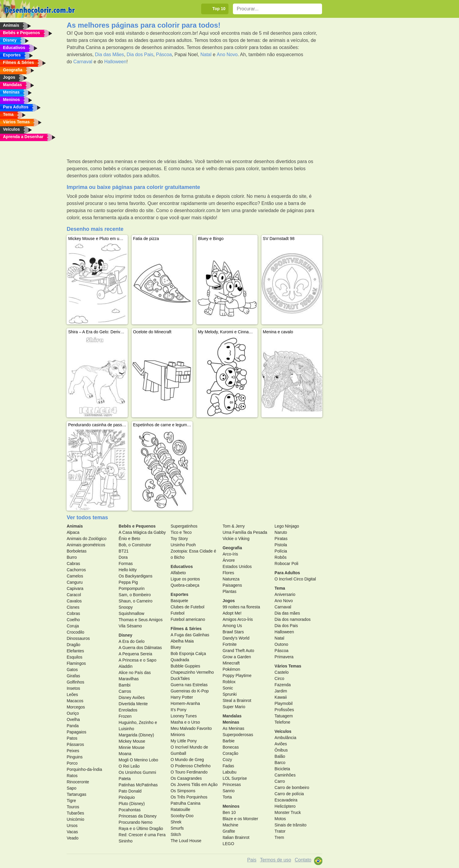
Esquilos (74, 657)
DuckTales (180, 678)
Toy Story (179, 539)
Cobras (73, 613)
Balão (280, 756)
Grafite (229, 831)
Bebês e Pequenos (137, 526)
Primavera (284, 657)
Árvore (229, 560)
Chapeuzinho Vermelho (192, 672)
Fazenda (283, 685)
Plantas (230, 591)
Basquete (179, 601)
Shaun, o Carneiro (135, 601)
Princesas (232, 785)
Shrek (176, 822)
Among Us (232, 626)
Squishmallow (131, 613)
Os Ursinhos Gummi (137, 772)
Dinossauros (78, 638)
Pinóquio (127, 797)
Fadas (228, 766)
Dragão (73, 645)
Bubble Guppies (185, 666)
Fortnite (230, 644)
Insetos (73, 688)
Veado (72, 838)
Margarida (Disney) (136, 735)
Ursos (72, 826)
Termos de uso (276, 860)
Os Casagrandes (186, 778)
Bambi (124, 685)
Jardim (281, 691)
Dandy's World (236, 638)
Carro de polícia (289, 794)
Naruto (281, 532)
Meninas (231, 722)
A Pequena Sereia (135, 654)
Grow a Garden (237, 657)
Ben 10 (229, 812)
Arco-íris (230, 554)
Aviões (281, 744)
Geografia (232, 548)
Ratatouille (180, 809)
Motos (280, 819)
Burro (72, 557)
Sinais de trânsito (290, 825)
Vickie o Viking (236, 539)
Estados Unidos (237, 566)
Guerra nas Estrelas (189, 685)
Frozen (125, 716)
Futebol (178, 613)
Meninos (231, 806)
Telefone (282, 722)
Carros (125, 691)
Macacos (75, 701)
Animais (75, 526)
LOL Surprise (235, 778)
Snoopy (126, 607)
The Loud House (186, 841)
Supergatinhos (184, 526)
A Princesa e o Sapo (137, 660)
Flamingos (76, 663)
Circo (279, 678)
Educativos (182, 566)
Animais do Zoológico (86, 539)
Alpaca (73, 532)
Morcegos (76, 707)
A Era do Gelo (131, 641)
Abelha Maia (182, 641)
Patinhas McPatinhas (138, 785)
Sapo (71, 788)
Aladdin (126, 666)
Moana (125, 754)
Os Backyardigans (135, 576)
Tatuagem (284, 716)
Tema (280, 588)
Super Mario (234, 707)
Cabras (73, 564)
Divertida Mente (133, 704)
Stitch (176, 834)
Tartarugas (76, 794)
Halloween (115, 62)
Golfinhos (75, 682)
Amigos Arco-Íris (238, 619)
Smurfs (177, 828)
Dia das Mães (110, 55)
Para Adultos (287, 573)
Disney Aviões (132, 697)
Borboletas (76, 551)
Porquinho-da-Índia (84, 769)
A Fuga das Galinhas (190, 635)
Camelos (75, 576)
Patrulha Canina (185, 803)
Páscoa (164, 55)
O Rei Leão (129, 766)
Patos (72, 738)
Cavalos (74, 601)
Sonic (228, 688)
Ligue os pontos (185, 579)
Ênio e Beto (129, 539)
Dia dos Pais (140, 55)
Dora (123, 557)
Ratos (72, 776)
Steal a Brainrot (237, 700)
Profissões (284, 710)
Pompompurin (131, 588)
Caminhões (285, 775)
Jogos (229, 601)
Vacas (72, 832)
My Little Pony (184, 741)
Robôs (280, 557)
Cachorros (76, 570)
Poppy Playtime (237, 676)
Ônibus (281, 750)
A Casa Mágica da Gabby (142, 532)
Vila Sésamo (130, 626)
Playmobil (284, 703)
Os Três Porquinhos (189, 797)
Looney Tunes (184, 716)
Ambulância (285, 738)
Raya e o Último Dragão (141, 828)
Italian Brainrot (236, 837)
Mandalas (232, 716)
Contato (303, 860)
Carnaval (83, 62)
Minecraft (231, 663)
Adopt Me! (232, 613)
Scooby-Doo (182, 816)
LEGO (228, 844)
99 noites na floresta (241, 607)
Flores (228, 573)
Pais (252, 860)
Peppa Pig (128, 582)
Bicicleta (282, 769)
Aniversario (285, 594)
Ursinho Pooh (183, 545)
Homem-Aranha (185, 703)
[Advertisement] (194, 112)
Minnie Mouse (131, 747)
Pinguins (75, 757)
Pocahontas (130, 810)
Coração (230, 753)
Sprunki (230, 694)
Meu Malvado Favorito (191, 728)
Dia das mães (287, 613)
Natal (206, 55)
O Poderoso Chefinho (191, 766)
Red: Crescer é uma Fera (142, 835)
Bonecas (231, 747)
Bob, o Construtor (135, 545)
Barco (280, 763)
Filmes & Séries (186, 629)
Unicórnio (75, 819)
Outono (281, 644)
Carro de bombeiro (292, 787)
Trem (279, 837)
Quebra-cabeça (185, 585)
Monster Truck (288, 812)
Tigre (71, 801)
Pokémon (231, 669)
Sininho (126, 841)
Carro (280, 781)
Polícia (281, 551)
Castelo (281, 672)
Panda (72, 726)
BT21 (123, 551)
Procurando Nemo (135, 822)
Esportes (179, 594)
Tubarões (75, 813)
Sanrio (228, 791)
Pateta (124, 779)
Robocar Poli (286, 564)
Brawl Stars (233, 632)
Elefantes (75, 651)
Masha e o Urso (185, 722)
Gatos (72, 670)
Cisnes (73, 607)
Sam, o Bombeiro (135, 595)
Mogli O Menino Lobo (138, 760)
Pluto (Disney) (132, 804)
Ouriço (73, 713)
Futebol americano (188, 619)
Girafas (73, 676)
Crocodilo (75, 632)
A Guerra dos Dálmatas (140, 648)
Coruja (73, 626)
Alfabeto (178, 573)
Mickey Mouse (132, 741)
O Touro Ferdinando (189, 772)
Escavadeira (286, 800)
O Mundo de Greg (187, 760)
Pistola (281, 545)
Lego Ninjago (287, 526)
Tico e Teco (181, 532)
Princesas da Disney (138, 816)
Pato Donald (130, 791)
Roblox (229, 682)
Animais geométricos (86, 545)
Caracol (74, 595)
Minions (178, 735)
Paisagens (232, 585)
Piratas (281, 539)
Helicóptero (285, 806)
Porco (72, 763)
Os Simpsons (183, 791)
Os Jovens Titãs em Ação (194, 785)
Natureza (231, 579)
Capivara (75, 588)
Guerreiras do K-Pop (190, 691)
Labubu (230, 772)
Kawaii (281, 697)
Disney (125, 635)
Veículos (283, 731)
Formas (126, 564)
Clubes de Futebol (187, 607)
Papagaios (76, 732)
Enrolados (128, 710)
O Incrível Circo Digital (295, 579)
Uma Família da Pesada (245, 532)
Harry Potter (182, 697)
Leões (72, 695)
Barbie (228, 741)
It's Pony (178, 710)
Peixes (73, 751)
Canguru (75, 582)
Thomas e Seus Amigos (141, 620)
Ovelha (73, 719)
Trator (280, 831)
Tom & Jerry (234, 526)
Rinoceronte (78, 782)
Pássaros (75, 744)
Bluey (176, 647)
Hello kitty (128, 570)
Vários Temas (288, 666)
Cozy (227, 760)
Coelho (73, 620)
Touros (73, 807)
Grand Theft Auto (238, 651)
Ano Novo (227, 55)
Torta (227, 797)
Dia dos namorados (292, 619)
